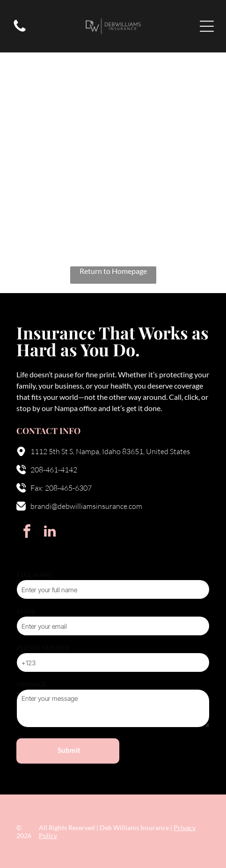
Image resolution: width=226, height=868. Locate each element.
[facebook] (27, 533)
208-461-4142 (54, 470)
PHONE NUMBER (43, 648)
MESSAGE (32, 684)
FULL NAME (35, 575)
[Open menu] (207, 26)
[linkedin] (50, 533)
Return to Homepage (113, 271)
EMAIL (27, 611)
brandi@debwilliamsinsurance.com (86, 506)
